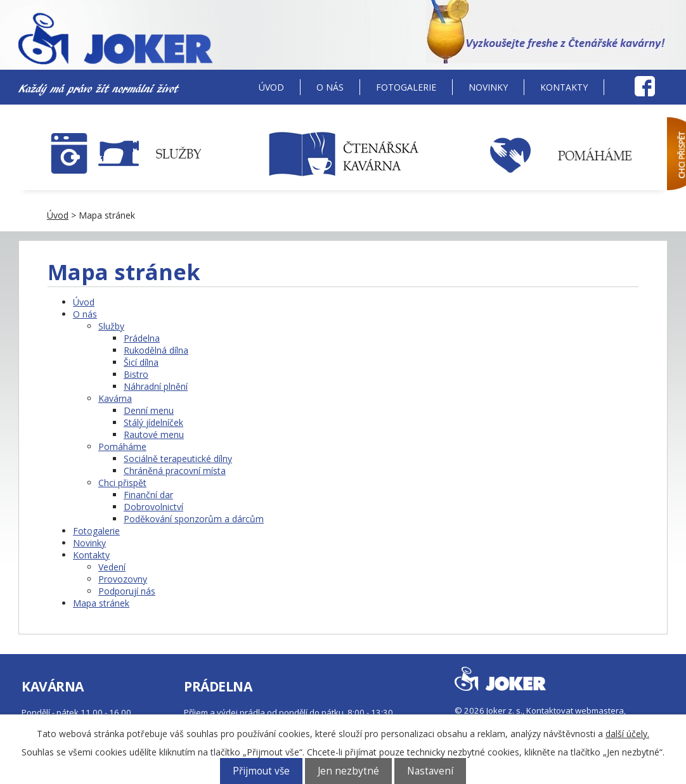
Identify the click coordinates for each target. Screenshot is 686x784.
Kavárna (115, 398)
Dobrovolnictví (153, 507)
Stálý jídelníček (153, 422)
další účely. (627, 734)
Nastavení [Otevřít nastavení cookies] (430, 771)
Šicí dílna (141, 362)
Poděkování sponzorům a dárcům (194, 519)
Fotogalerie (406, 87)
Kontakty (564, 87)
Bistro (136, 374)
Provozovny (123, 579)
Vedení (112, 567)
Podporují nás (127, 591)
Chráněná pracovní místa (175, 471)
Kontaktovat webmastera (575, 710)
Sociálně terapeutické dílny (178, 459)
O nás (330, 87)
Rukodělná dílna (156, 350)
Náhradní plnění (156, 386)
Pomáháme (122, 447)
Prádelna (142, 338)
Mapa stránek (101, 603)
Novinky (488, 87)
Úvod (271, 87)
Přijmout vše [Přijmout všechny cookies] (261, 771)
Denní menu (149, 410)
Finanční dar (148, 495)
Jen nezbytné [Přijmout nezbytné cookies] (348, 771)
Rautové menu (154, 434)
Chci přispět (122, 483)
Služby (111, 326)
